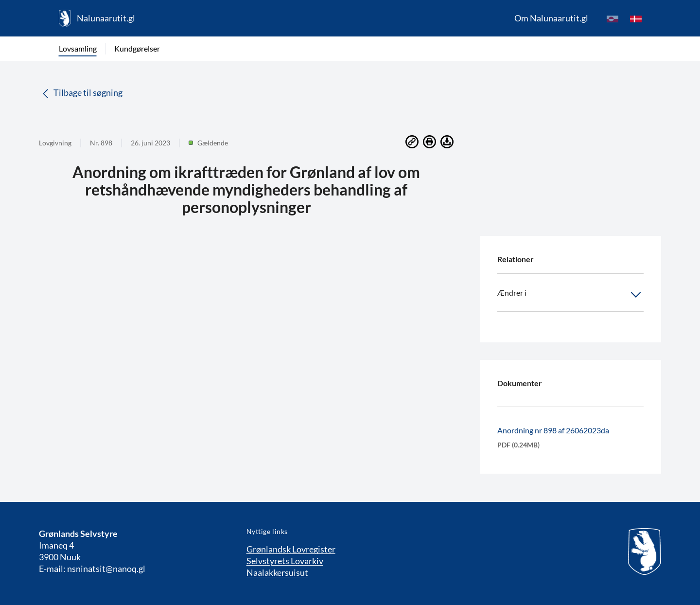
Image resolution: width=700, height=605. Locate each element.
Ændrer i (570, 295)
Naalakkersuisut (277, 572)
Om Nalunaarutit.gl (551, 18)
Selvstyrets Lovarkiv (285, 561)
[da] (636, 18)
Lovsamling (78, 48)
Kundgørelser (137, 48)
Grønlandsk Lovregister (291, 549)
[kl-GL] (612, 18)
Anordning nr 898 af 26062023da (553, 430)
